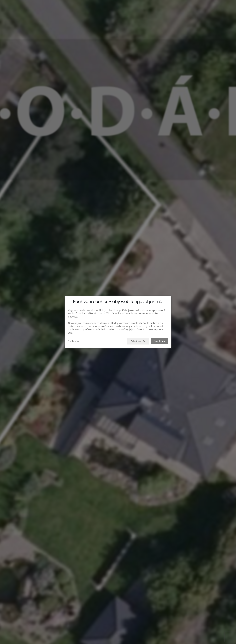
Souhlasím (159, 341)
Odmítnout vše (138, 341)
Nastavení (74, 341)
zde (70, 333)
